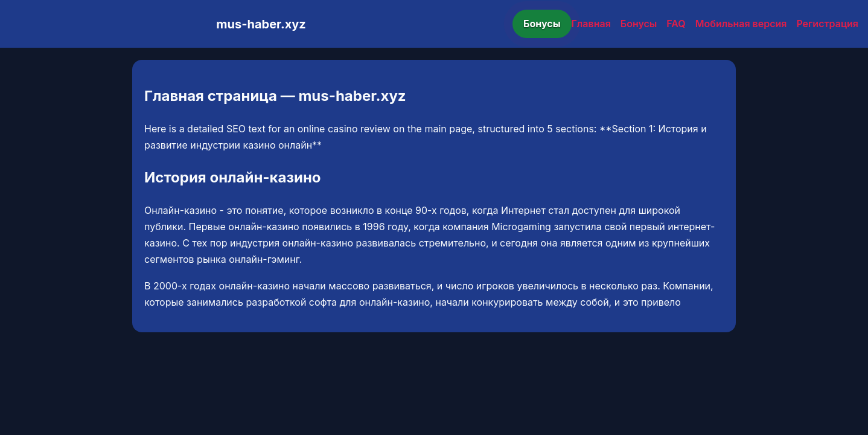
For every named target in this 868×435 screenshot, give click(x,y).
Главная (591, 24)
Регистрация (827, 24)
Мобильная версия (741, 24)
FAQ (676, 24)
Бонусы (542, 24)
